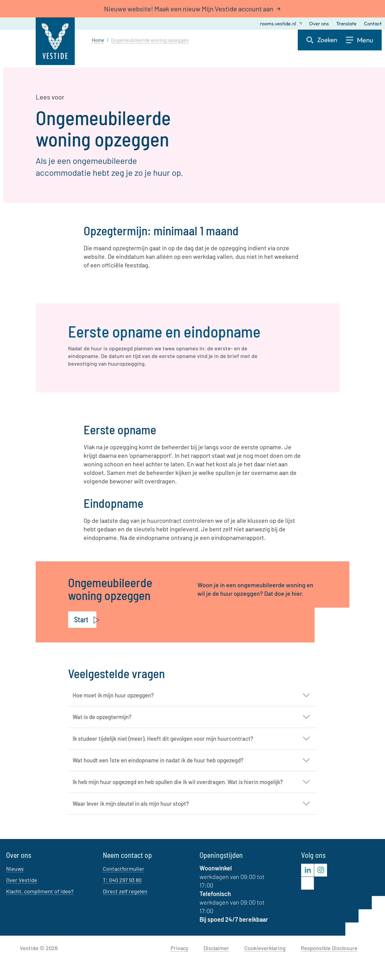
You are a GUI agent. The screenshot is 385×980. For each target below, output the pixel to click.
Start (81, 619)
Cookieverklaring (265, 948)
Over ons (319, 24)
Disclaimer (216, 948)
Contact (373, 24)
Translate (346, 24)
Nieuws (15, 869)
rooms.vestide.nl (281, 24)
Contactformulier (124, 869)
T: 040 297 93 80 (122, 880)
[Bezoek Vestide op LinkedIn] (308, 870)
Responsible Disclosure (329, 948)
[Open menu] (364, 40)
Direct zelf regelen (125, 891)
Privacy (179, 948)
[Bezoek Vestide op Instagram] (321, 870)
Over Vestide (22, 880)
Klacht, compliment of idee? (40, 891)
